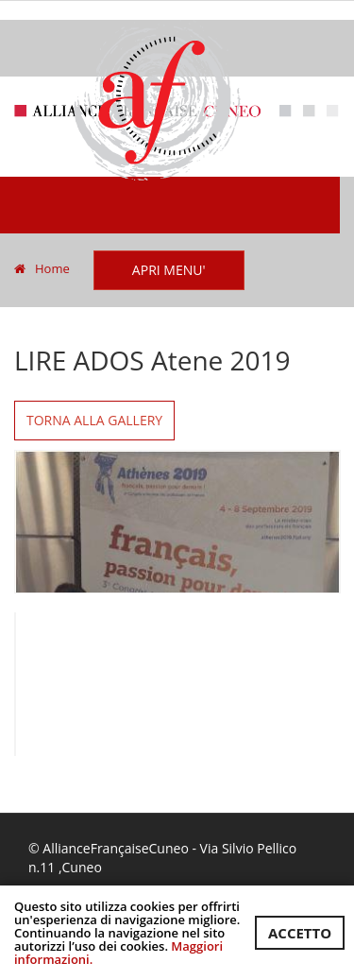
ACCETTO (300, 933)
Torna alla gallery (94, 420)
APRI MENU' (169, 270)
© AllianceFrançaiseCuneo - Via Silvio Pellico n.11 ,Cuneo (162, 858)
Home (42, 268)
